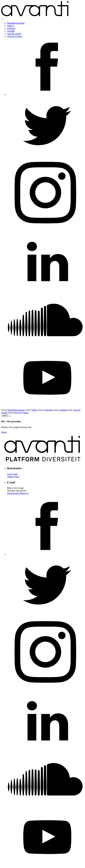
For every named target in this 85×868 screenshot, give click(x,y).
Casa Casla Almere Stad (13, 475)
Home (4, 432)
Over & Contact (15, 36)
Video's (11, 26)
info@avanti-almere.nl (18, 493)
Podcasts (11, 28)
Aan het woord (14, 34)
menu (5, 416)
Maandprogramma (16, 23)
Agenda (11, 31)
